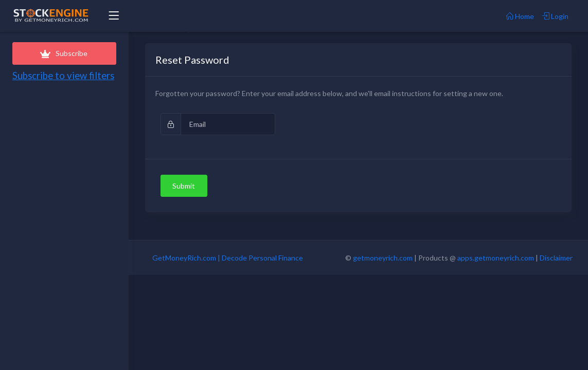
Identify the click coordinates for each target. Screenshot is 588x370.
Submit (184, 186)
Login (555, 16)
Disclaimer (556, 258)
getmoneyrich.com (383, 258)
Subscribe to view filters (63, 76)
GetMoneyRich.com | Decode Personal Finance (228, 258)
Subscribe (64, 53)
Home (520, 16)
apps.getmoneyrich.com (496, 258)
